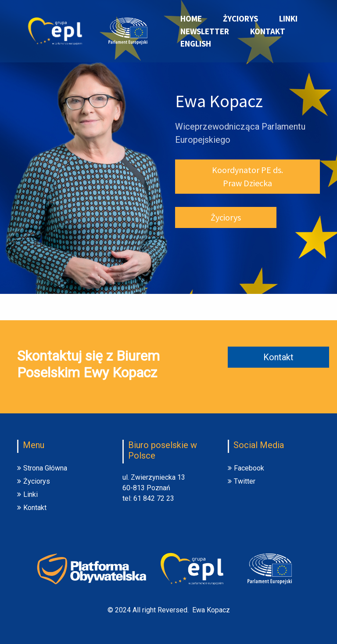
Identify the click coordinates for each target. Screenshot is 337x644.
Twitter (242, 481)
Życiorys (240, 18)
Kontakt (268, 31)
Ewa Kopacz (211, 610)
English (196, 43)
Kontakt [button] (278, 357)
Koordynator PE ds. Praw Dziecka (247, 176)
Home (191, 18)
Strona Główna (42, 468)
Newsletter (205, 31)
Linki (288, 18)
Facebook (246, 468)
